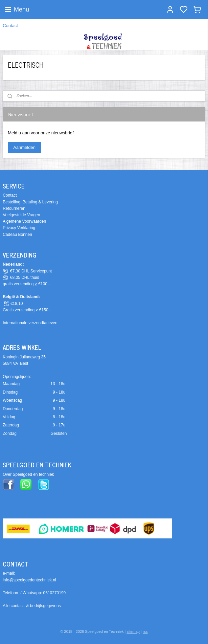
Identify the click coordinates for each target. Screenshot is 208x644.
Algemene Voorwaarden (24, 221)
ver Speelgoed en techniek (30, 474)
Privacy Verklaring (19, 228)
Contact (10, 26)
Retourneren (14, 208)
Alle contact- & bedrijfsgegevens (32, 606)
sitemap (133, 631)
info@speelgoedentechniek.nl (29, 580)
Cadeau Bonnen (17, 235)
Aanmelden (24, 147)
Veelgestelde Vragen (21, 215)
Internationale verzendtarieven (30, 323)
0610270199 (55, 593)
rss (145, 631)
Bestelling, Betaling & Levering (30, 202)
